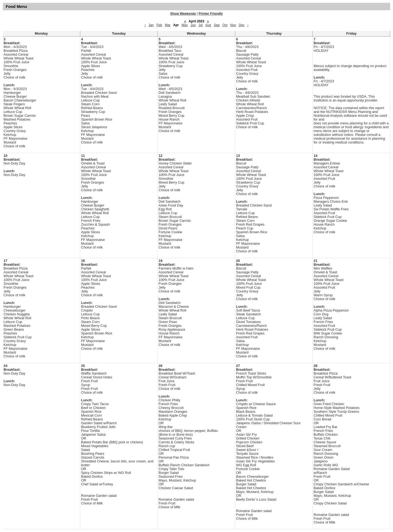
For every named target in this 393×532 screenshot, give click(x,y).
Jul (200, 25)
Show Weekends (183, 14)
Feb (159, 25)
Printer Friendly (211, 14)
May (185, 25)
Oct (225, 25)
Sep (217, 25)
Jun (193, 25)
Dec (242, 25)
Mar (168, 25)
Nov (233, 25)
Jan (151, 25)
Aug (208, 25)
